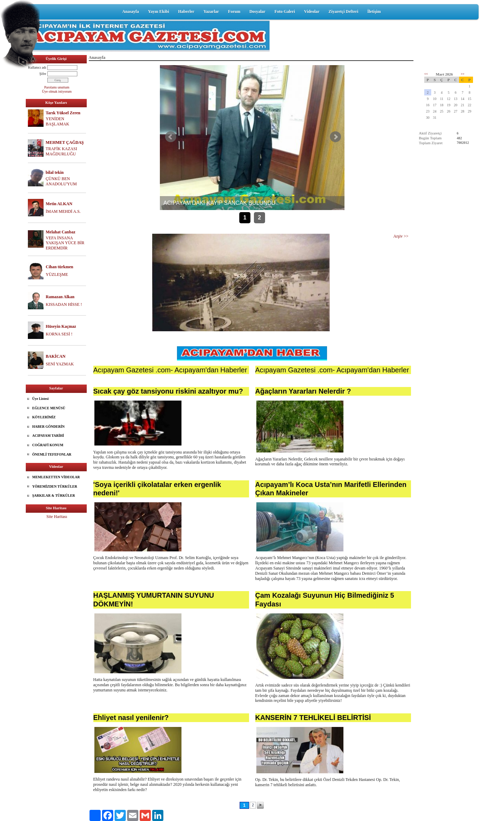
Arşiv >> (401, 236)
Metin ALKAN (59, 204)
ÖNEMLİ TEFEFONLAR (52, 454)
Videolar (312, 11)
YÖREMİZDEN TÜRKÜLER (55, 486)
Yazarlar (211, 11)
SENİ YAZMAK (60, 364)
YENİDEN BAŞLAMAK (57, 121)
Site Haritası (57, 517)
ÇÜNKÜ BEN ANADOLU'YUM (61, 181)
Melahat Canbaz (60, 232)
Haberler (186, 11)
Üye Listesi (41, 399)
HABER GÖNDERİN (49, 427)
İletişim (374, 11)
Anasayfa (131, 11)
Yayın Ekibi (158, 11)
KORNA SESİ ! (59, 334)
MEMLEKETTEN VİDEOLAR (56, 477)
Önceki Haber (171, 137)
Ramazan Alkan (60, 297)
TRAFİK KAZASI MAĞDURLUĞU (61, 151)
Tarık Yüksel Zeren (63, 113)
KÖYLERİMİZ (44, 417)
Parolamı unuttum (57, 87)
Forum (234, 11)
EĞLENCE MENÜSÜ (49, 408)
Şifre (43, 74)
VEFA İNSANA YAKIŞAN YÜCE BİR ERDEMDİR (65, 243)
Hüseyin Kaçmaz (61, 326)
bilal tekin (55, 172)
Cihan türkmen (59, 267)
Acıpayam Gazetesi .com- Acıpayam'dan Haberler (170, 370)
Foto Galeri (285, 11)
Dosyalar (257, 11)
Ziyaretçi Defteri (343, 11)
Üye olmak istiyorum (57, 91)
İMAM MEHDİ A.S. (63, 211)
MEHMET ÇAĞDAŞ (65, 142)
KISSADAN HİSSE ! (64, 304)
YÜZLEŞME (57, 274)
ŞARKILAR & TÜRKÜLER (54, 495)
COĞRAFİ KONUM (48, 445)
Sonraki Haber (335, 137)
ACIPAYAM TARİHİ (48, 436)
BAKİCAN (56, 356)
